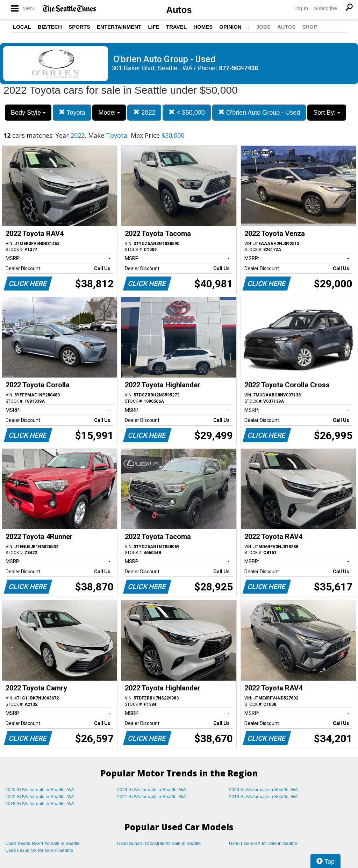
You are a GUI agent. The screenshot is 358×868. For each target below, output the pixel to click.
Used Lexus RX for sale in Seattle (263, 843)
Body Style (28, 113)
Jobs (263, 27)
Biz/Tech (50, 27)
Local (22, 27)
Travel (176, 27)
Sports (79, 27)
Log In (301, 8)
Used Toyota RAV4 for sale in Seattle (42, 843)
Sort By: (327, 113)
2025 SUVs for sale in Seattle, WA (40, 790)
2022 (144, 112)
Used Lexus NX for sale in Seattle (39, 850)
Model (109, 113)
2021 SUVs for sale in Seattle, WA (152, 797)
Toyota (72, 112)
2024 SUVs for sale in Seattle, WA (152, 790)
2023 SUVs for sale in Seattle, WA (264, 790)
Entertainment (119, 27)
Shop (310, 27)
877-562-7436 (239, 68)
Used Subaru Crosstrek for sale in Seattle (159, 843)
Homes (203, 27)
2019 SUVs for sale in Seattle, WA (264, 797)
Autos (179, 10)
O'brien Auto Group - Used (259, 112)
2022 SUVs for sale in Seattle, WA (40, 797)
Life (154, 27)
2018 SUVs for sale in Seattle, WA (40, 804)
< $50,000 (187, 112)
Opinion (230, 27)
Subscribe (325, 8)
